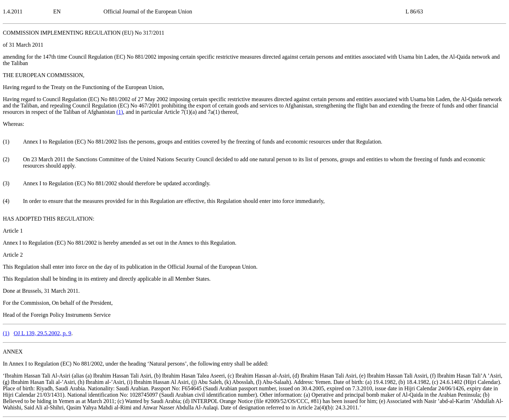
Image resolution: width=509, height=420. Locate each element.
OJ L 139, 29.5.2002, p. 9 (43, 333)
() (120, 112)
